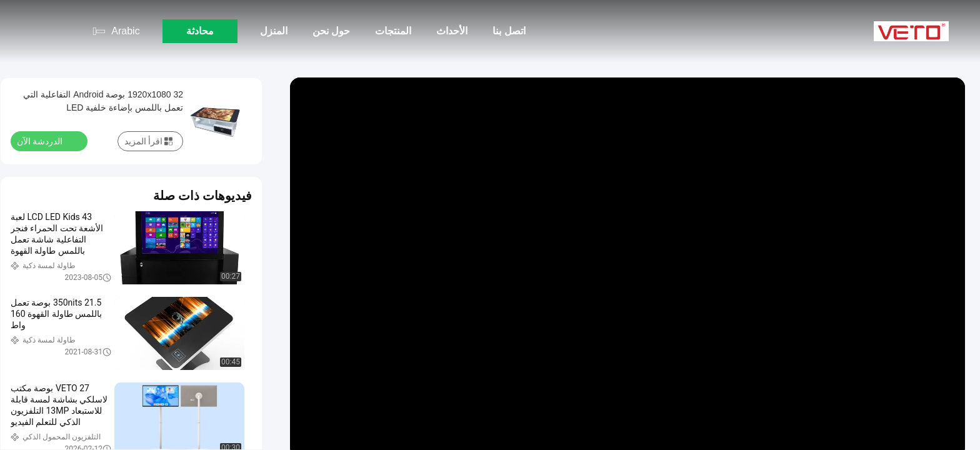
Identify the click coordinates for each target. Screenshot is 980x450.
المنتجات (393, 31)
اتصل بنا (509, 31)
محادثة (200, 31)
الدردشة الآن (47, 141)
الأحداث (452, 31)
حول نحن (331, 31)
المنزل (274, 31)
